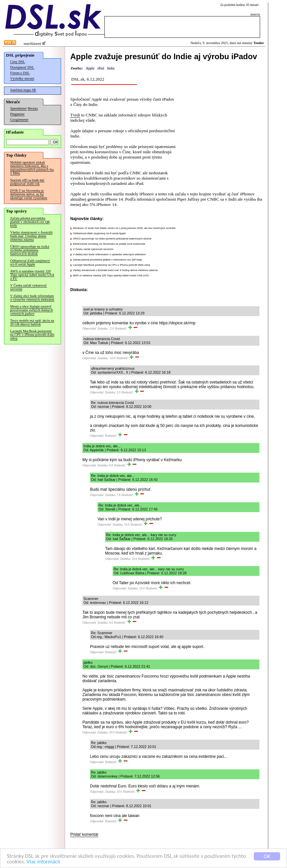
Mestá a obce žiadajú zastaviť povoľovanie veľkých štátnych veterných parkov (32, 310)
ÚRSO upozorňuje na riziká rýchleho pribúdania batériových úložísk (30, 250)
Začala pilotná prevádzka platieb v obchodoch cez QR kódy (30, 222)
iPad (101, 68)
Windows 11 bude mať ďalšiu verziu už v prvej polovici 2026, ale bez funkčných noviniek (124, 228)
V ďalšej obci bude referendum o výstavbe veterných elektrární (32, 298)
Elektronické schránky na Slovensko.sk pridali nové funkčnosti (109, 244)
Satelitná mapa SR (23, 90)
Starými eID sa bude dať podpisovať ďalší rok (27, 182)
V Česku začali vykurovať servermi (29, 287)
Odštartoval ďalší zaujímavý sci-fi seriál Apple (30, 262)
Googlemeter (19, 120)
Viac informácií (43, 862)
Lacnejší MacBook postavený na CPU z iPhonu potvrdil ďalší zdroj (32, 335)
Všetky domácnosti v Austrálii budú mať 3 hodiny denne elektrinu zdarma (31, 236)
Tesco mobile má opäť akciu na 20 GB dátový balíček (32, 322)
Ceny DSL (18, 62)
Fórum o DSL (20, 73)
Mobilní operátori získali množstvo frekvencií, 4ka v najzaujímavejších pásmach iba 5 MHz (32, 168)
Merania (33, 109)
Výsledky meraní (22, 78)
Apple (90, 68)
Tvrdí (75, 115)
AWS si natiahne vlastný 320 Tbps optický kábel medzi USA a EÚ (32, 275)
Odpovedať (89, 329)
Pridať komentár (84, 834)
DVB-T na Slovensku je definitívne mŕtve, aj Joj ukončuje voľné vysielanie (29, 194)
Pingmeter (17, 114)
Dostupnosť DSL (22, 67)
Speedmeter (18, 108)
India (111, 68)
